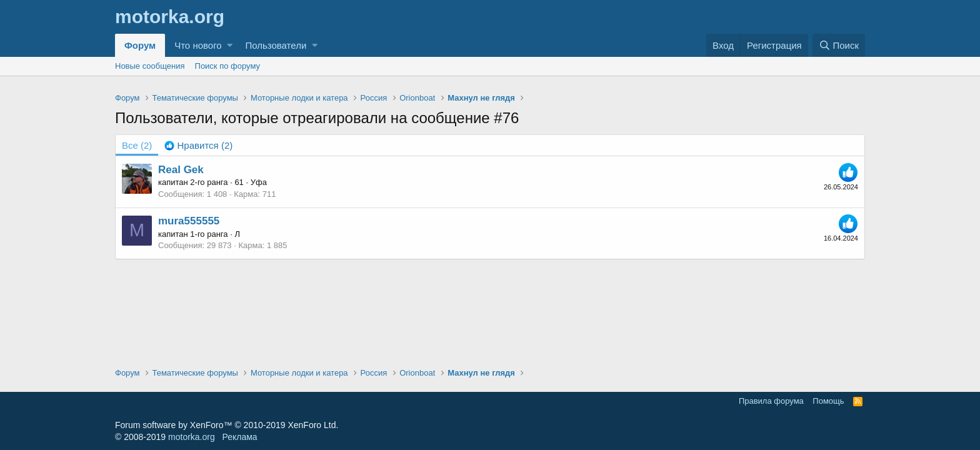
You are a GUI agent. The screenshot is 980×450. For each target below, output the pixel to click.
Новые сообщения (150, 66)
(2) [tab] (137, 145)
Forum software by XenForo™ (227, 425)
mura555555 (189, 221)
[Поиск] (839, 45)
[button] (230, 45)
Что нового (198, 45)
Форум (140, 45)
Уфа (259, 182)
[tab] (198, 145)
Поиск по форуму (227, 66)
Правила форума (771, 401)
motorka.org (192, 437)
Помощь (828, 401)
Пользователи (276, 45)
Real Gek (181, 170)
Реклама (239, 437)
